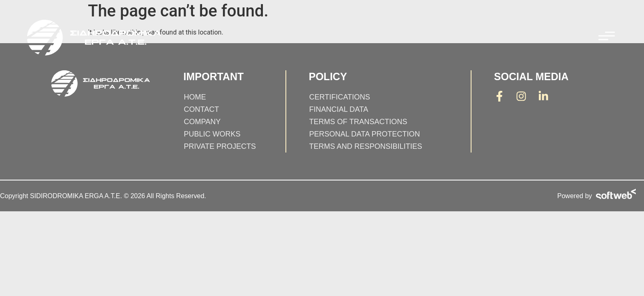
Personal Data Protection (365, 134)
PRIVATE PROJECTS (220, 146)
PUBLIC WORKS (212, 134)
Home (195, 97)
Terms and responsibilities (366, 146)
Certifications (340, 97)
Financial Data (339, 109)
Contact (202, 109)
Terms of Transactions (358, 122)
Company (202, 122)
